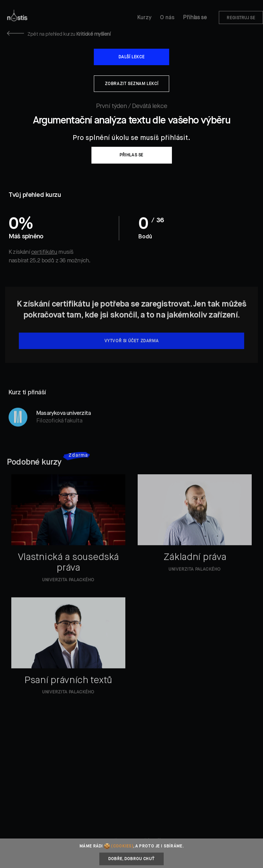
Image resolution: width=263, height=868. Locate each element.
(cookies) (122, 846)
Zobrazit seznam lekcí (132, 84)
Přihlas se (195, 18)
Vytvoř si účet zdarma (132, 351)
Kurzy (145, 18)
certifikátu (44, 252)
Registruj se (241, 18)
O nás (167, 18)
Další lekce (132, 57)
